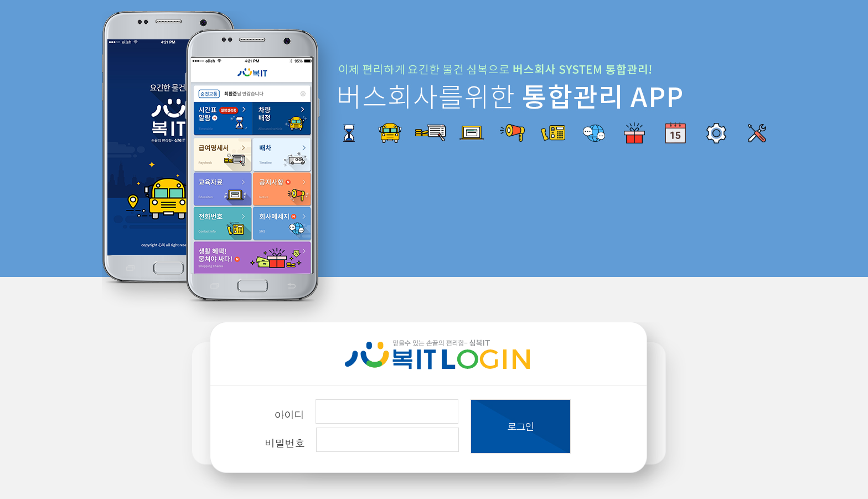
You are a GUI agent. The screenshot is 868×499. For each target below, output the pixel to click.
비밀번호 (285, 443)
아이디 (290, 415)
